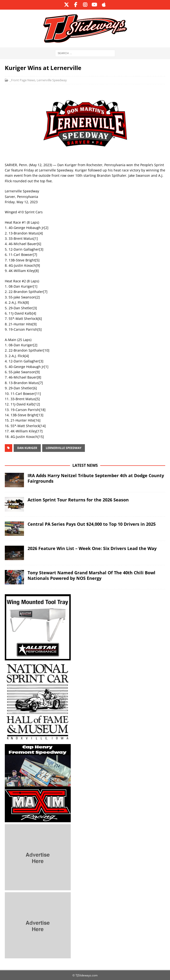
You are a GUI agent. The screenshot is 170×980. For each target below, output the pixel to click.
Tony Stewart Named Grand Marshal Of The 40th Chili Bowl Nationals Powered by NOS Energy (91, 575)
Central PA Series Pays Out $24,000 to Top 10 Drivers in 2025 (92, 524)
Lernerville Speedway (52, 80)
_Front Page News (22, 80)
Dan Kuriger (27, 448)
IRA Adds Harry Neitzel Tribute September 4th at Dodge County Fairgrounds (96, 478)
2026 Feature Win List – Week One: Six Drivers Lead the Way (92, 548)
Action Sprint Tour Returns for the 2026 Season (78, 500)
